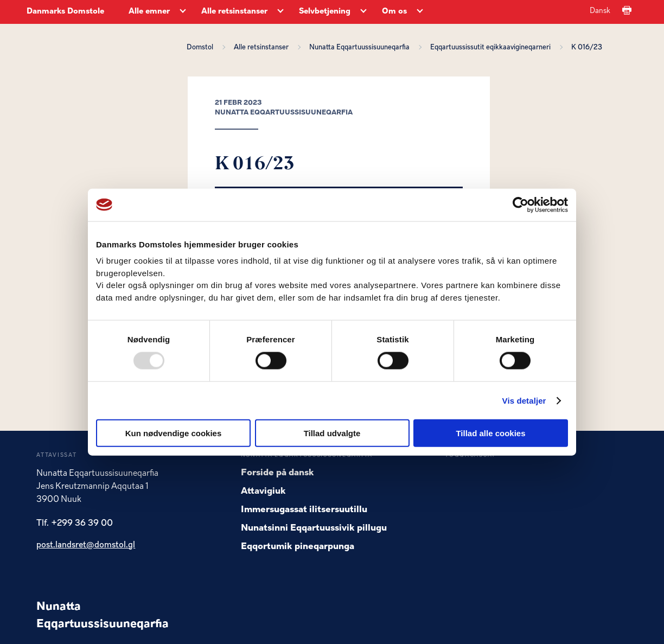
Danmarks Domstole (65, 12)
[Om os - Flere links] (420, 12)
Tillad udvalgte (332, 433)
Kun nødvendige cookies (174, 433)
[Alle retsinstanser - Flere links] (280, 12)
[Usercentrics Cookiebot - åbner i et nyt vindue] (521, 205)
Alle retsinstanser (263, 47)
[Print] (627, 11)
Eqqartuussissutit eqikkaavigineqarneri (492, 47)
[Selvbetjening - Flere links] (363, 12)
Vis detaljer (524, 400)
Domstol (202, 47)
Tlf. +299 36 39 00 (75, 524)
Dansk (600, 11)
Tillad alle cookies (490, 433)
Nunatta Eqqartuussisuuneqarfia (361, 47)
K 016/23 (587, 47)
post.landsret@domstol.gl (86, 545)
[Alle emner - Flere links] (183, 12)
